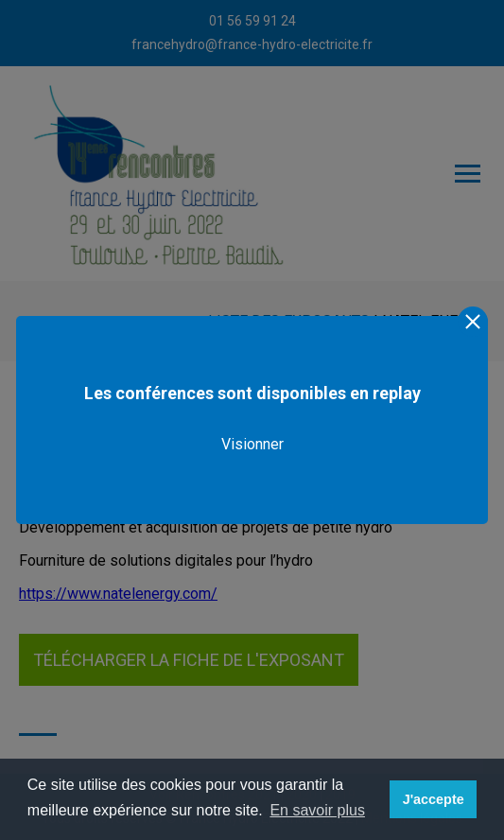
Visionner (252, 444)
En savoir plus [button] (317, 810)
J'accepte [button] (434, 799)
